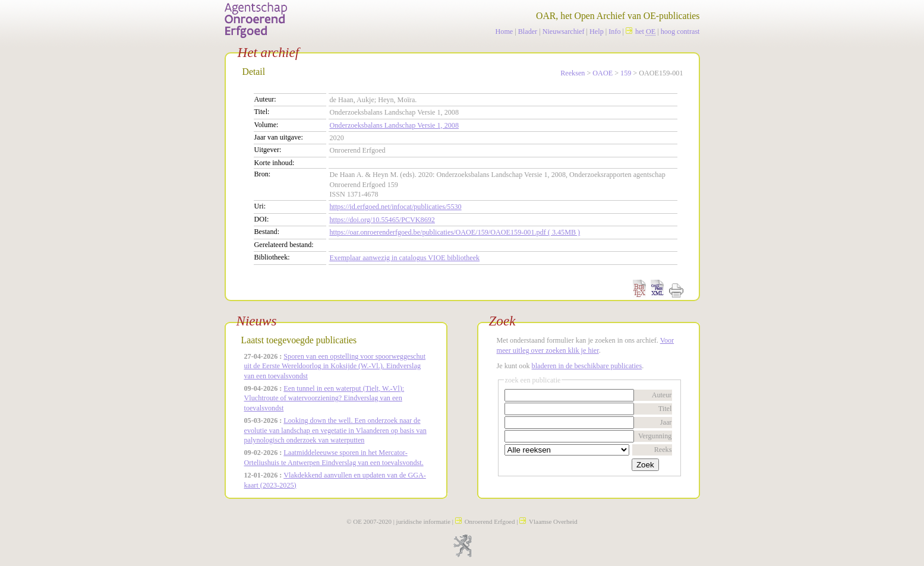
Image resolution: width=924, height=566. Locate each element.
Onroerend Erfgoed (485, 521)
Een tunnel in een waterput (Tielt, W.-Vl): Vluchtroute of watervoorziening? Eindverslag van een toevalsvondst (324, 398)
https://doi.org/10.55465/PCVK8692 (382, 220)
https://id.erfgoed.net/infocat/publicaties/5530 (396, 207)
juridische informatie (423, 521)
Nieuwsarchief (564, 31)
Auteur (662, 395)
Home (504, 31)
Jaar (666, 422)
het (641, 31)
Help (597, 31)
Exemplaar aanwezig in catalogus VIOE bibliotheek (405, 258)
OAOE (603, 73)
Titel (665, 409)
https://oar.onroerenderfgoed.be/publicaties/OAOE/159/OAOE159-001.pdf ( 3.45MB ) (455, 232)
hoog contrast (680, 31)
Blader (528, 31)
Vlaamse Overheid (548, 521)
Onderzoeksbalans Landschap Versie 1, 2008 (395, 125)
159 (626, 73)
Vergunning (655, 436)
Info (614, 31)
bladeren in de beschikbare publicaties (587, 366)
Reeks (663, 450)
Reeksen (573, 73)
